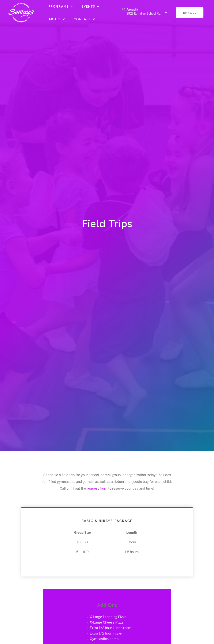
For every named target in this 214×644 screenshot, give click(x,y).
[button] (61, 6)
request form (97, 489)
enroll (190, 13)
